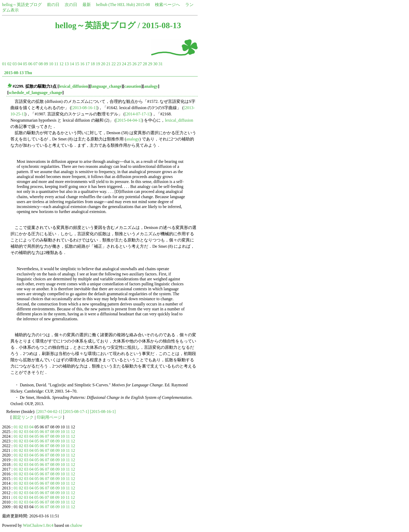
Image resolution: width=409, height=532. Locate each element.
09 (46, 64)
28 (145, 64)
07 (35, 64)
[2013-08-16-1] (84, 108)
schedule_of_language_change (35, 93)
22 (113, 64)
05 (25, 64)
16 (82, 64)
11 (56, 64)
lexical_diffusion (74, 86)
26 (134, 64)
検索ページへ (167, 5)
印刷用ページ (49, 417)
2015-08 (143, 5)
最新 (87, 5)
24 (124, 64)
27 (140, 64)
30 (155, 64)
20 (103, 64)
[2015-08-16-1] (103, 412)
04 (20, 64)
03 (15, 64)
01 (4, 64)
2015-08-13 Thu (18, 73)
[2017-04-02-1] (49, 412)
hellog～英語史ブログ (22, 5)
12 (61, 64)
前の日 (53, 5)
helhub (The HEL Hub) (115, 5)
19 (98, 64)
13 (67, 64)
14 (72, 64)
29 (150, 64)
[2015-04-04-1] (129, 120)
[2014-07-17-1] (138, 114)
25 (129, 64)
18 (93, 64)
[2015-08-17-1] (76, 412)
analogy (151, 86)
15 (77, 64)
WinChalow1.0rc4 (38, 525)
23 (119, 64)
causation (133, 86)
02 (9, 64)
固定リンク (23, 417)
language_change (106, 86)
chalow (76, 525)
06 (30, 64)
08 (41, 64)
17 (87, 64)
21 (108, 64)
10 (51, 64)
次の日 (71, 5)
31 (160, 64)
